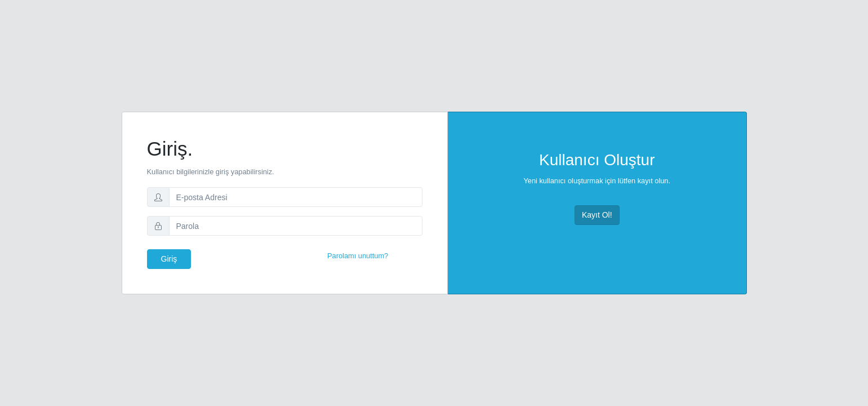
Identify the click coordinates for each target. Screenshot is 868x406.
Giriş (169, 259)
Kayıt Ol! (597, 215)
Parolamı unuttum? (358, 256)
